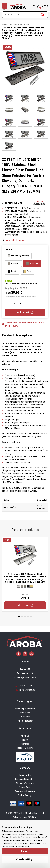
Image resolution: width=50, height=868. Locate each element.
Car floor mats (25, 713)
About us (25, 736)
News (25, 740)
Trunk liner (25, 717)
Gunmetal (32, 264)
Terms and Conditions (25, 779)
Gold (27, 271)
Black (12, 271)
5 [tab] (31, 617)
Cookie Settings (25, 795)
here (27, 846)
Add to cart (25, 312)
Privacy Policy (25, 787)
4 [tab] (28, 617)
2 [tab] (22, 617)
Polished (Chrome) (18, 256)
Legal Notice (25, 775)
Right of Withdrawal (25, 783)
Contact (25, 744)
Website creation (25, 817)
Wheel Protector (25, 721)
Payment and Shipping (25, 791)
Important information (15, 240)
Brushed (13, 264)
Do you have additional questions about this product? (23, 324)
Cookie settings (25, 859)
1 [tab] (19, 617)
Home (5, 24)
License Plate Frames (20, 24)
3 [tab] (25, 617)
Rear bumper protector (25, 709)
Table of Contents (25, 748)
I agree (25, 851)
